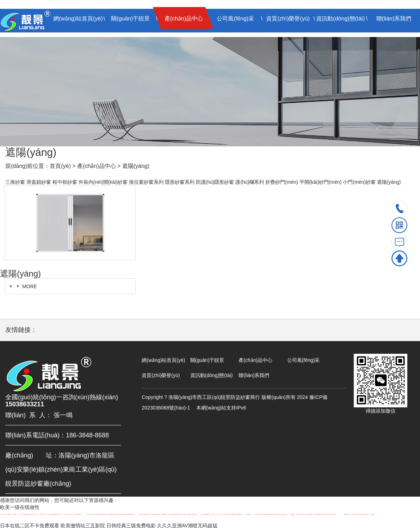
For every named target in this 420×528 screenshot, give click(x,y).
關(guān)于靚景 (130, 19)
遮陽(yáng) (136, 166)
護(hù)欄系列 (250, 182)
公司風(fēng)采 (235, 19)
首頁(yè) (60, 166)
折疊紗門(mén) (282, 182)
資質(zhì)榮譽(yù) (288, 19)
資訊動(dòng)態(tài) (340, 19)
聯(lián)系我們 (394, 19)
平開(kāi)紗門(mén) (321, 182)
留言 (399, 242)
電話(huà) (399, 209)
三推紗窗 (15, 182)
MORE (23, 286)
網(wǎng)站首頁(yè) (78, 19)
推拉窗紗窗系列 (146, 182)
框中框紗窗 (65, 182)
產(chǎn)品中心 (184, 19)
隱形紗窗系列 (180, 182)
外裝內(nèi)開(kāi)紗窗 (103, 182)
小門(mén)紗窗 (359, 182)
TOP (399, 258)
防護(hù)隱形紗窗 (215, 182)
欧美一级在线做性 (20, 507)
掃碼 (399, 225)
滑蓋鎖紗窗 (39, 182)
